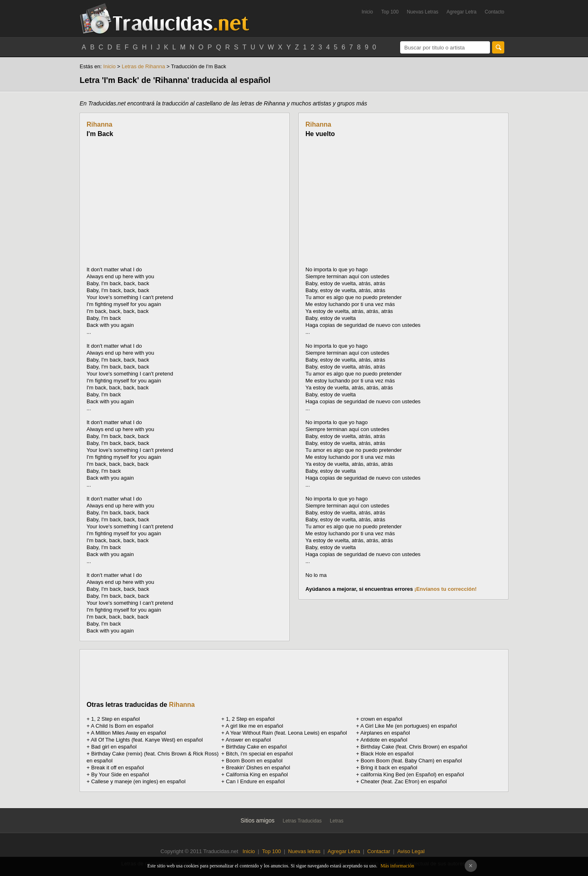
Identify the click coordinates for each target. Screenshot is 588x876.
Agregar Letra (462, 12)
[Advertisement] (155, 202)
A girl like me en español (255, 726)
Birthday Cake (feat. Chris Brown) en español (414, 747)
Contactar (379, 851)
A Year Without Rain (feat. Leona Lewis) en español (286, 733)
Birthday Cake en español (256, 747)
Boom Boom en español (254, 761)
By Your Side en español (120, 774)
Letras (337, 821)
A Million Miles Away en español (129, 733)
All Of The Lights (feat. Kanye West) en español (147, 740)
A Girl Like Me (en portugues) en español (409, 726)
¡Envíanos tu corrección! (445, 589)
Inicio (367, 12)
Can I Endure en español (255, 781)
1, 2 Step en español (115, 719)
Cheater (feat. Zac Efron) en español (404, 781)
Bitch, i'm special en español (259, 754)
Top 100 (390, 12)
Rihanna (99, 124)
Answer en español (248, 740)
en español (381, 719)
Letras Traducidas (302, 821)
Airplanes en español (385, 733)
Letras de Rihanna (143, 66)
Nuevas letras (304, 851)
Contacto (494, 12)
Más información (397, 866)
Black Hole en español (387, 754)
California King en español (257, 774)
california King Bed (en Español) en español (412, 774)
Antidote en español (384, 740)
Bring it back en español (389, 768)
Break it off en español (117, 768)
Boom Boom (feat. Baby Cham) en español (411, 761)
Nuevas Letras (422, 12)
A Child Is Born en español (122, 726)
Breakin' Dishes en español (258, 768)
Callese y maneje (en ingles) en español (138, 781)
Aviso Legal (411, 851)
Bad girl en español (114, 747)
